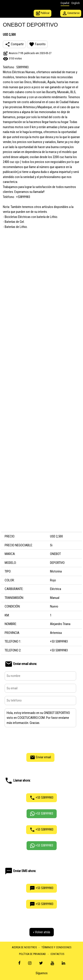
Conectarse (71, 13)
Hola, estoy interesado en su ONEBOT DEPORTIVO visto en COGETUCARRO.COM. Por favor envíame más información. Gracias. (40, 718)
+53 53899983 (41, 798)
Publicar (42, 13)
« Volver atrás (42, 932)
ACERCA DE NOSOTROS (24, 947)
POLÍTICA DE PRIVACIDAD (32, 954)
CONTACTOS (57, 954)
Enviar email (40, 757)
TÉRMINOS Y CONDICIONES (56, 947)
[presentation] (41, 739)
